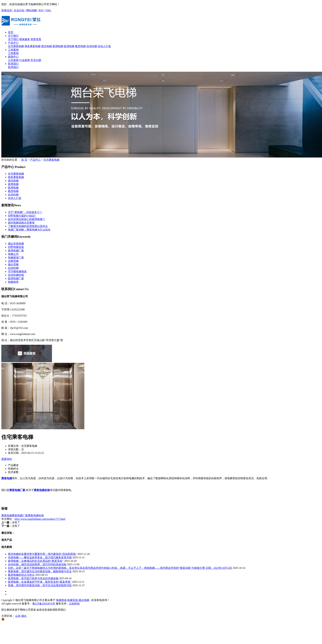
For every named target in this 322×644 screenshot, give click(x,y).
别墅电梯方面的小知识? (22, 216)
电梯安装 (73, 600)
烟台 (24, 616)
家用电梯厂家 (16, 251)
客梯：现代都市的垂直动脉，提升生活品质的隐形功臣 (40, 585)
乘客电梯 (7, 515)
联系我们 (13, 64)
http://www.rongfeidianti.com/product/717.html (40, 519)
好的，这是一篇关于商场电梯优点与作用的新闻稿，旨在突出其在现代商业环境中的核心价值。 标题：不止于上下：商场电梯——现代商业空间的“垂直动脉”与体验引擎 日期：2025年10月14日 (120, 568)
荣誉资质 (36, 39)
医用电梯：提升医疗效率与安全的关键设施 (33, 578)
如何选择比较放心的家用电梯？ (27, 219)
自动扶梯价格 (16, 275)
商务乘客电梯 (33, 46)
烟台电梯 (84, 600)
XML (48, 10)
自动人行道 (104, 46)
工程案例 (13, 50)
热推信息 (7, 10)
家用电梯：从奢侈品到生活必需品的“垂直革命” (36, 561)
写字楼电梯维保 (17, 271)
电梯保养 (13, 282)
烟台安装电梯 (16, 244)
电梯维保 (61, 600)
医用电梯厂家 (16, 278)
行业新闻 (25, 60)
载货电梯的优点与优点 (21, 575)
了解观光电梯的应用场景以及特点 (28, 226)
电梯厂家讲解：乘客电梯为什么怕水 (29, 230)
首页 (11, 32)
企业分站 (19, 10)
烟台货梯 (13, 264)
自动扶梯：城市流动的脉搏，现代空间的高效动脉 (37, 564)
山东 (18, 616)
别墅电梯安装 (16, 247)
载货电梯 (80, 46)
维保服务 (25, 39)
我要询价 (7, 459)
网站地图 (32, 10)
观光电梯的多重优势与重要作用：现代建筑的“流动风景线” (42, 554)
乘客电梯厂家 (20, 515)
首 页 (24, 160)
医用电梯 (69, 46)
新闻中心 (13, 57)
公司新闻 (13, 60)
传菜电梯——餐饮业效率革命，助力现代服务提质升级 (40, 557)
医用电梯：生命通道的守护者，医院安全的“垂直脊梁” (40, 582)
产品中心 (13, 43)
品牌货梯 (13, 261)
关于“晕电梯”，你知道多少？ (25, 212)
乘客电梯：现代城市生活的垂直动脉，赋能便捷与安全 (40, 571)
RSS (41, 10)
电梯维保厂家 (16, 258)
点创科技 (74, 604)
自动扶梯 (92, 46)
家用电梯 (58, 46)
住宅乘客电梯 (16, 46)
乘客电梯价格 (36, 515)
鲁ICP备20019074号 (44, 604)
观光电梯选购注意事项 (21, 223)
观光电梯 (46, 46)
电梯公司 (13, 254)
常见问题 (36, 60)
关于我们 (13, 36)
